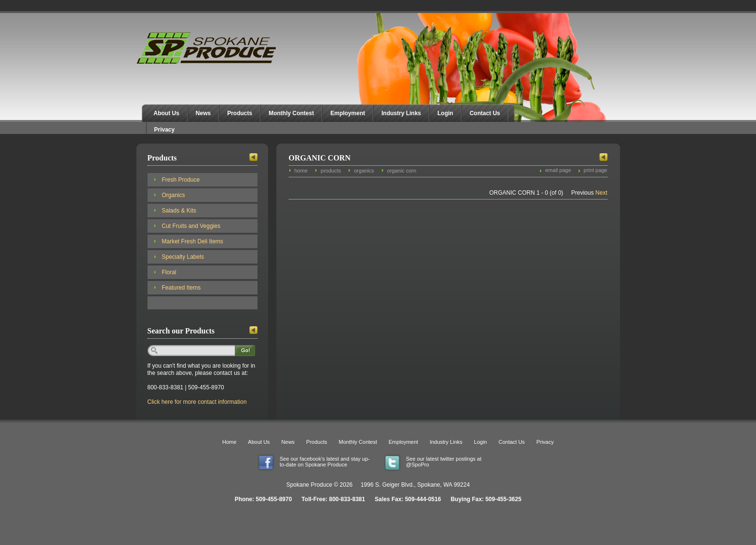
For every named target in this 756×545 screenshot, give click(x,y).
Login (445, 113)
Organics (174, 195)
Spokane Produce (207, 48)
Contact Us (485, 113)
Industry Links (401, 113)
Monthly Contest (291, 113)
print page (596, 170)
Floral (169, 272)
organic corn (402, 171)
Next (601, 193)
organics (364, 171)
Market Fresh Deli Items (193, 241)
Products (240, 113)
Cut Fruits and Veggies (191, 226)
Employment (348, 113)
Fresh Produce (181, 180)
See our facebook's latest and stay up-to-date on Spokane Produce (325, 462)
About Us (167, 113)
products (331, 171)
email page (558, 170)
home (301, 171)
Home (229, 442)
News (203, 113)
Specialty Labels (183, 257)
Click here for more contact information (197, 402)
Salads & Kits (179, 211)
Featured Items (182, 288)
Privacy (165, 130)
